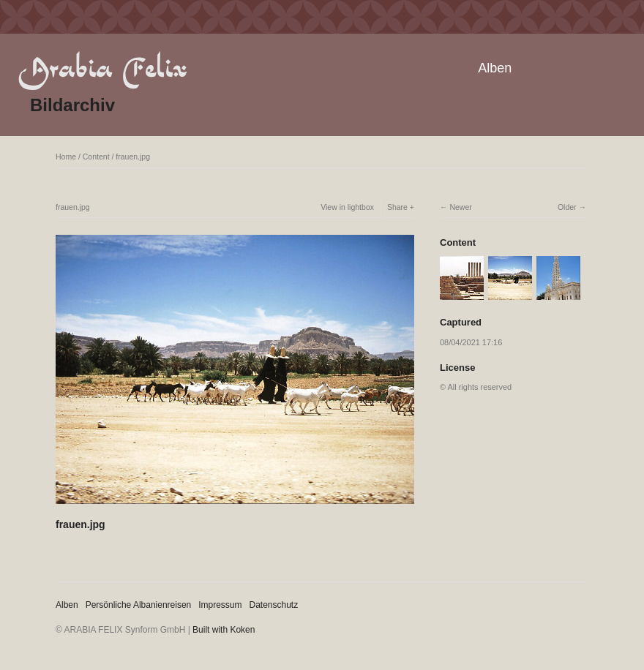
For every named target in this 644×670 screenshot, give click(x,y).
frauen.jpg (133, 157)
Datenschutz (274, 605)
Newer (460, 207)
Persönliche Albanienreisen (139, 605)
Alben (495, 68)
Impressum (220, 605)
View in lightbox (347, 207)
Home (66, 157)
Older (567, 207)
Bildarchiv (72, 105)
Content (96, 157)
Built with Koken (224, 630)
